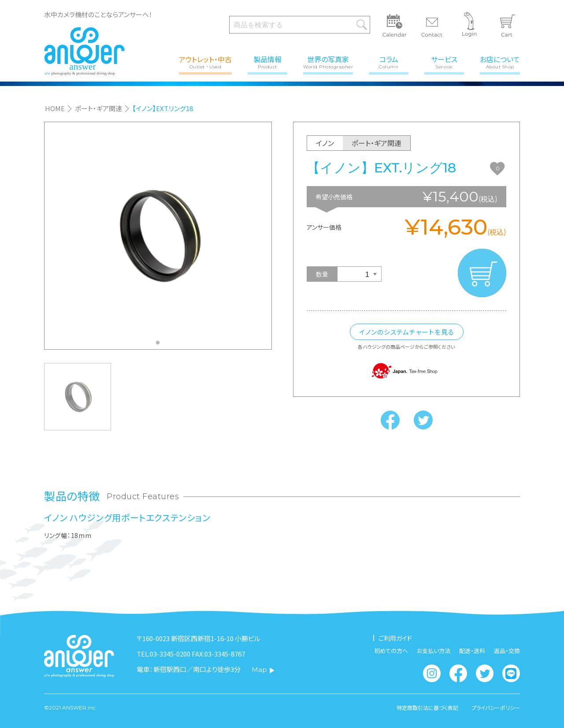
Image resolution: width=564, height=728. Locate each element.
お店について (500, 62)
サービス (444, 62)
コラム (389, 62)
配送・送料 (472, 651)
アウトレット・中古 (205, 62)
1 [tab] (160, 345)
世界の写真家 (328, 62)
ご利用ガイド (395, 638)
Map (263, 670)
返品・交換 (507, 651)
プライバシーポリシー (496, 708)
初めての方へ (391, 651)
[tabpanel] (158, 236)
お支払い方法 (434, 651)
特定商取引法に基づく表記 (427, 708)
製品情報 (267, 62)
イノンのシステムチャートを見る (407, 332)
